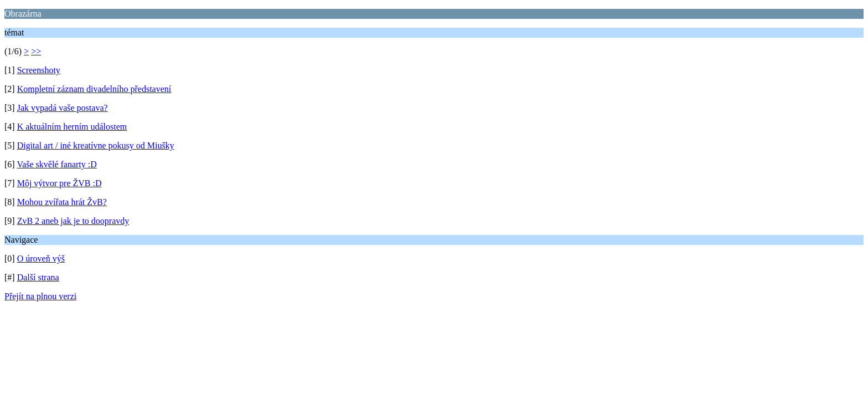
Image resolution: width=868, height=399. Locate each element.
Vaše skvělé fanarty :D (56, 164)
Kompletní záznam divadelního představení (94, 89)
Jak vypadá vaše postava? (63, 108)
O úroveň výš (41, 259)
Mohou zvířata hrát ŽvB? (62, 202)
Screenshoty (39, 70)
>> (36, 51)
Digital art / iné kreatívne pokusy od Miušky (96, 145)
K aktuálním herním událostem (72, 127)
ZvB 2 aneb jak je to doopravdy (73, 221)
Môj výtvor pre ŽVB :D (60, 183)
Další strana (38, 277)
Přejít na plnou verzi (40, 296)
